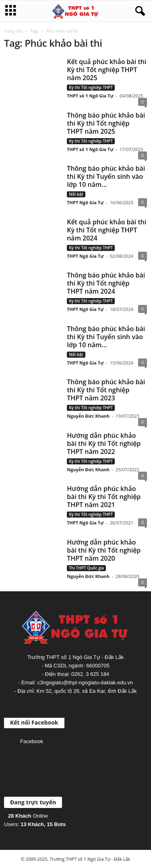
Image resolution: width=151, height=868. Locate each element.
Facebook (32, 741)
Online (28, 816)
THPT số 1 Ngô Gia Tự (90, 96)
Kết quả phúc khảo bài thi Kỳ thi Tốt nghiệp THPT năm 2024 (107, 230)
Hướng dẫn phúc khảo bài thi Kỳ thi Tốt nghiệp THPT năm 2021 (104, 497)
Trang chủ (13, 31)
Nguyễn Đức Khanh (88, 416)
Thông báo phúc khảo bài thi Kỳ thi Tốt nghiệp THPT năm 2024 (106, 283)
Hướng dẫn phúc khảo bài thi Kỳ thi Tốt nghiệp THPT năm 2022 (104, 443)
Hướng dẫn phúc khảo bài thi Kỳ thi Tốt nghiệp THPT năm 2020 (104, 550)
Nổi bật (76, 194)
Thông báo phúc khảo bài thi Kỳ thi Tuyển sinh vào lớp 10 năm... (106, 176)
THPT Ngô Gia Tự (85, 202)
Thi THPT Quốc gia (86, 568)
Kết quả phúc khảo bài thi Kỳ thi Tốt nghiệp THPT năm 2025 (107, 70)
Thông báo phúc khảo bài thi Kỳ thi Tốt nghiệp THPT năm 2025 (106, 123)
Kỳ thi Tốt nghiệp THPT (91, 87)
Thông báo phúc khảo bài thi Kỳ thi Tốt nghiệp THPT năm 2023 (106, 390)
